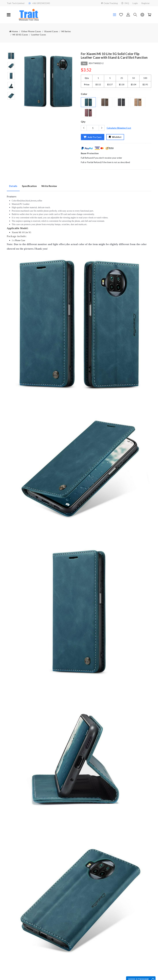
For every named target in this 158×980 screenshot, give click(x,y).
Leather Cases (39, 35)
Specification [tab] (29, 186)
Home (14, 31)
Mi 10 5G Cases (20, 35)
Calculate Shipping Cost (119, 128)
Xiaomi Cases (51, 31)
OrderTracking (109, 3)
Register (146, 3)
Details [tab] (13, 186)
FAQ (125, 3)
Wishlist (115, 137)
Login (135, 3)
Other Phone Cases (31, 31)
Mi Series (66, 31)
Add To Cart (92, 137)
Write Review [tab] (49, 186)
